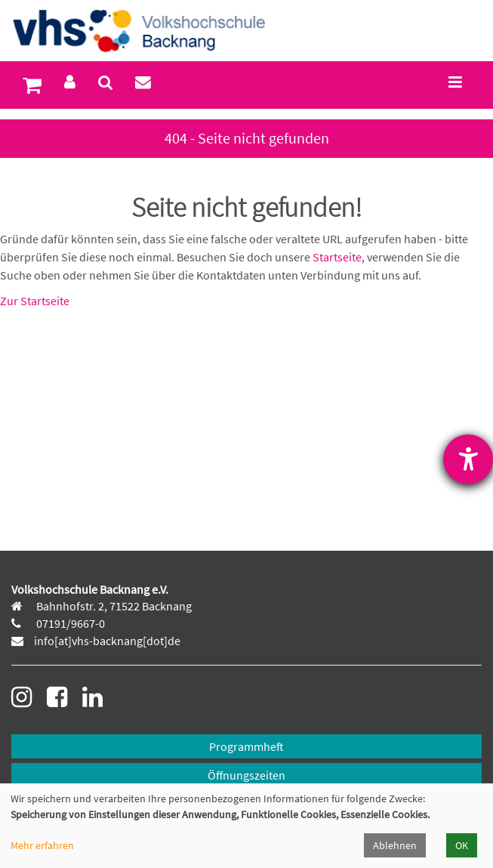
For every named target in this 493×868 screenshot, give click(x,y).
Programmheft (246, 746)
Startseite (337, 257)
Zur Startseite (35, 301)
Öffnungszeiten (246, 775)
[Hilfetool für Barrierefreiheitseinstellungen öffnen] (468, 459)
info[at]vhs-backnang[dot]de (107, 641)
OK (462, 845)
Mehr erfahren (42, 845)
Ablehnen (395, 845)
